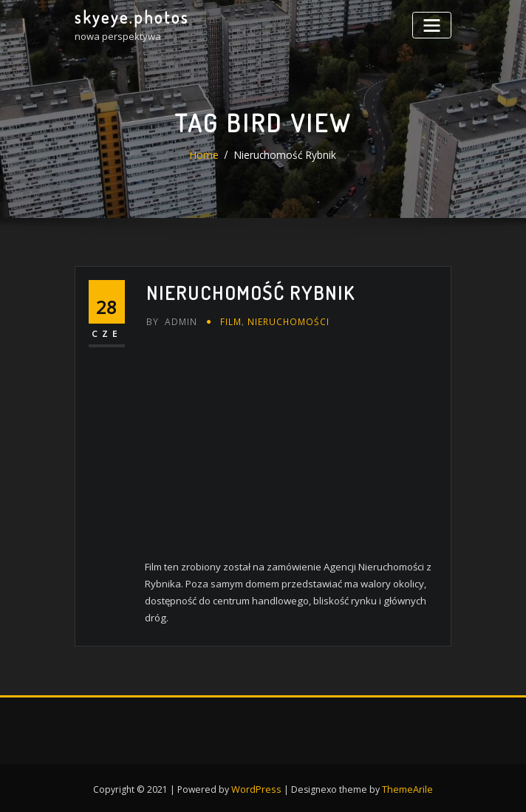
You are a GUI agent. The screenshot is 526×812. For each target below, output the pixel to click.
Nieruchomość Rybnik (284, 155)
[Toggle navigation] (433, 24)
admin (171, 320)
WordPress (257, 784)
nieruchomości (284, 320)
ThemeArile (406, 784)
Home (207, 155)
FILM (229, 320)
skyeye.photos (131, 17)
